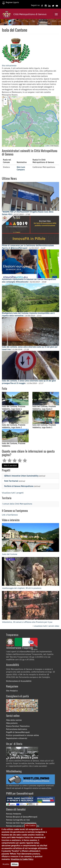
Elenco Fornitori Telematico (18, 726)
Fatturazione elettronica (17, 729)
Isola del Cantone (10, 554)
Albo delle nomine (14, 720)
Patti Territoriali (11, 481)
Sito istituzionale (9, 66)
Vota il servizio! (10, 466)
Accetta (6, 866)
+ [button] (5, 100)
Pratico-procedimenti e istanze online (22, 735)
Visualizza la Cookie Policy (22, 861)
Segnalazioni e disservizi (17, 738)
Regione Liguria (11, 2)
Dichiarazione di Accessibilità (19, 681)
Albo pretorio (12, 723)
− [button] (5, 103)
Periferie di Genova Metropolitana (19, 486)
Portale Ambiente (14, 814)
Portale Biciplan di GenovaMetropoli (22, 817)
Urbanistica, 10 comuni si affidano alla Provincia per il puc (27, 622)
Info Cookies (31, 828)
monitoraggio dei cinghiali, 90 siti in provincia (22, 588)
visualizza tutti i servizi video (47, 626)
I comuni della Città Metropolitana (17, 504)
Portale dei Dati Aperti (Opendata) (21, 823)
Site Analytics (12, 691)
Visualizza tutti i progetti (13, 493)
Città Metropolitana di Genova (30, 14)
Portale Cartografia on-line (18, 820)
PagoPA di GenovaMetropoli (18, 732)
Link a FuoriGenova (10, 515)
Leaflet (47, 146)
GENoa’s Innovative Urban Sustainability (21, 476)
